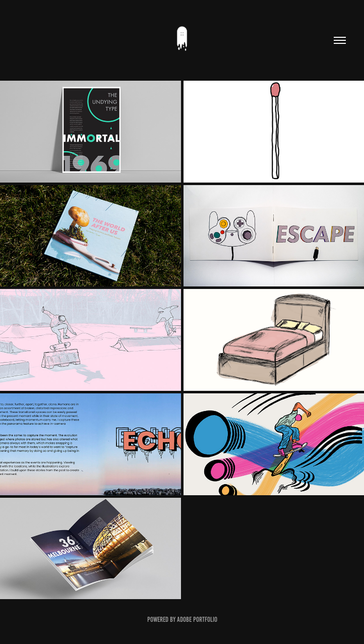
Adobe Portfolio (197, 620)
